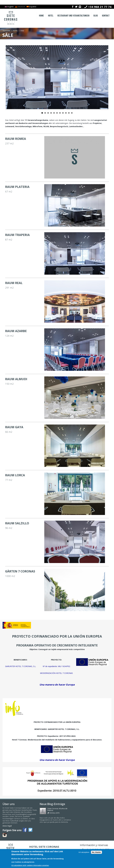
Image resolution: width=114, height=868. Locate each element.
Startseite (6, 31)
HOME (41, 16)
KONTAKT (106, 16)
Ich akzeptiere (84, 852)
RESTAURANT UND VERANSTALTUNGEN (73, 16)
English (9, 7)
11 (72, 113)
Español (31, 7)
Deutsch (20, 7)
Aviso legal (7, 826)
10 (69, 113)
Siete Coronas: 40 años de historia (57, 809)
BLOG (96, 16)
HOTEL (51, 16)
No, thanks (96, 852)
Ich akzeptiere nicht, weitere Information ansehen (30, 865)
